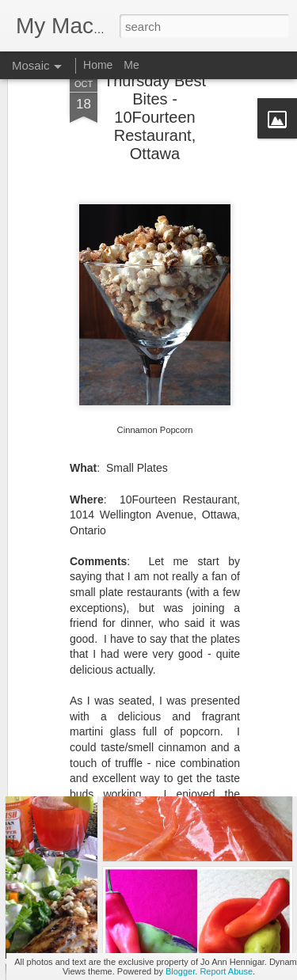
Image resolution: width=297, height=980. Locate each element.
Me (131, 65)
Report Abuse (226, 971)
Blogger (180, 971)
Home (98, 65)
